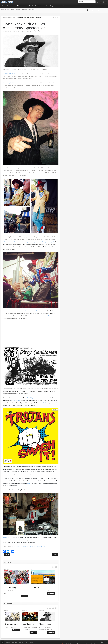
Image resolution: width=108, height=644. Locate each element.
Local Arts (21, 642)
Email (38, 30)
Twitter (105, 10)
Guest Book (18, 9)
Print (35, 30)
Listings (25, 6)
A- (58, 18)
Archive (7, 9)
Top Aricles (8, 642)
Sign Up (100, 2)
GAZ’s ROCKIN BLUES (9, 74)
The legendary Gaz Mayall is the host (12, 83)
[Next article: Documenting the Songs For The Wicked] (55, 554)
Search (34, 9)
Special (31, 642)
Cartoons (57, 6)
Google (98, 10)
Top (2, 642)
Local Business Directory (42, 6)
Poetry (27, 642)
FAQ (30, 9)
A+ (54, 18)
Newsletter (25, 9)
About (9, 6)
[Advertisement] (31, 333)
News (14, 6)
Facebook (91, 10)
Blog (52, 6)
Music (14, 18)
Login (106, 2)
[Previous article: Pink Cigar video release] (7, 554)
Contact (12, 9)
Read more (25, 596)
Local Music (15, 642)
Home (3, 6)
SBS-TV (31, 6)
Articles (19, 6)
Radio (63, 6)
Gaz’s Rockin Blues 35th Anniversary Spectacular (24, 26)
